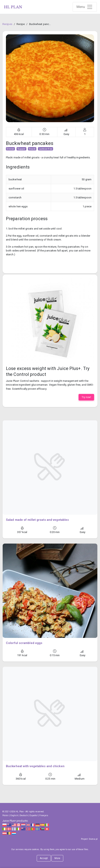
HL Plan (20, 812)
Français (44, 815)
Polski (6, 815)
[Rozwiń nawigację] (85, 7)
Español (34, 815)
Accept (44, 858)
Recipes (7, 24)
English (14, 815)
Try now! (86, 397)
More (57, 858)
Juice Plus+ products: (15, 821)
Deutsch (24, 815)
